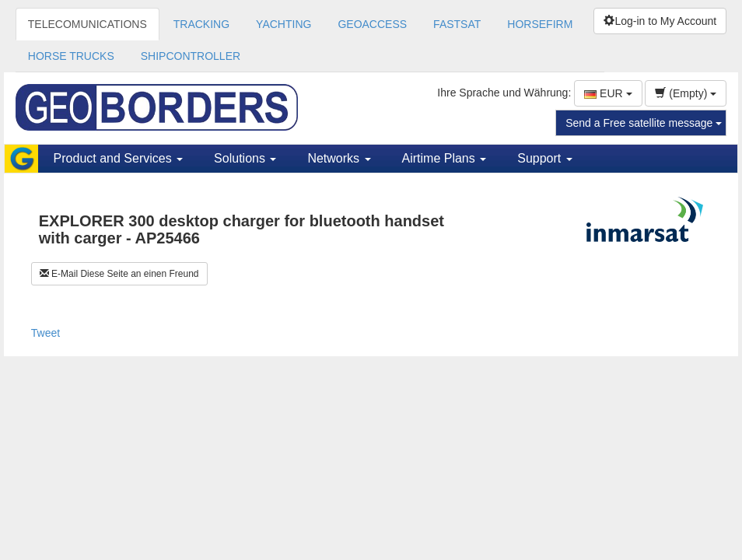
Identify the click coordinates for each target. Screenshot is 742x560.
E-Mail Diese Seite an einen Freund (119, 274)
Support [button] (544, 158)
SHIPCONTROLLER (191, 56)
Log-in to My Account (660, 21)
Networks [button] (339, 158)
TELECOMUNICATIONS (87, 24)
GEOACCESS (372, 24)
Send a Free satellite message (644, 123)
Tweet (45, 333)
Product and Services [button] (119, 158)
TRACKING (201, 24)
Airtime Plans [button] (444, 158)
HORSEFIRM (540, 24)
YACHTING (283, 24)
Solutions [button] (245, 158)
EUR (608, 93)
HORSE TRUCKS (71, 56)
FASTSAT (457, 24)
